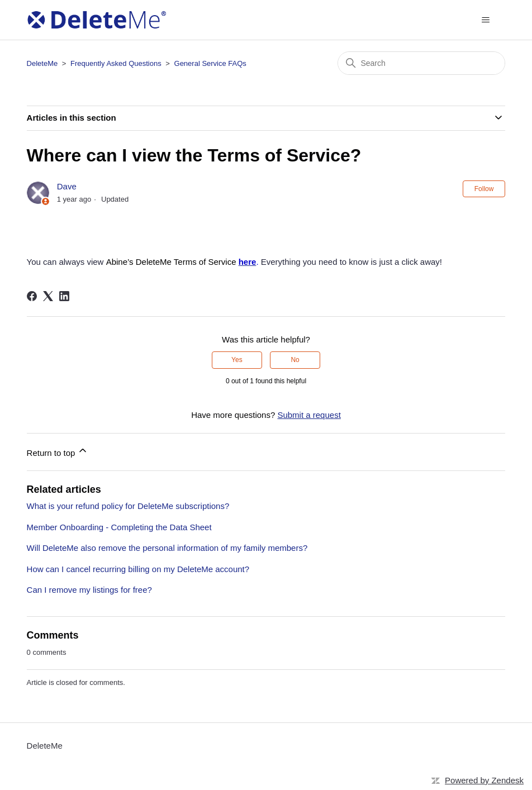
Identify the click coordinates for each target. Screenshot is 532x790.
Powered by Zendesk (484, 780)
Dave (67, 186)
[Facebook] (32, 296)
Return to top (58, 451)
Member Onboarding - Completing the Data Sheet (119, 527)
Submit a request (309, 415)
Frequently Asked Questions (116, 63)
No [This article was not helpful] (295, 360)
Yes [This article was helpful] (237, 360)
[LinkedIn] (64, 296)
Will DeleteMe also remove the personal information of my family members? (167, 548)
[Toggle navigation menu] (485, 20)
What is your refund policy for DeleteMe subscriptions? (128, 506)
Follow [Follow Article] (484, 189)
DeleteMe (42, 63)
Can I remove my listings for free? (89, 590)
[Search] (421, 63)
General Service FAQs (210, 63)
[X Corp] (48, 296)
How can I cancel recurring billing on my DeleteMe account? (138, 569)
